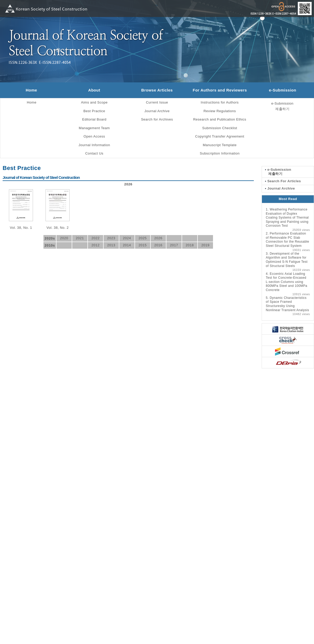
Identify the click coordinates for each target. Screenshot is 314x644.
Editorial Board (94, 119)
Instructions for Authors (220, 102)
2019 (205, 245)
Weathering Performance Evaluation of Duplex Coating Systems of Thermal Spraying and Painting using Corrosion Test (287, 218)
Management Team (94, 128)
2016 (158, 245)
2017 (174, 245)
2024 (127, 238)
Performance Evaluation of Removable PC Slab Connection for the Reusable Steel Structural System (288, 240)
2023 (111, 238)
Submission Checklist (220, 128)
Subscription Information (220, 153)
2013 (111, 245)
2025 (142, 238)
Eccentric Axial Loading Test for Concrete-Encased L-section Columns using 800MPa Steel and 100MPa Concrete (287, 282)
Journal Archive (157, 111)
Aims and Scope (94, 102)
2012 (95, 245)
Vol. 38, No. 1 (21, 228)
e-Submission (283, 90)
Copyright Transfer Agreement (220, 136)
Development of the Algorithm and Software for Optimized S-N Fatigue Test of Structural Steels (287, 260)
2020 (64, 238)
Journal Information (94, 145)
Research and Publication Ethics (220, 119)
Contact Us (94, 153)
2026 (158, 238)
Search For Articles (283, 181)
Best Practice (94, 111)
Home (31, 90)
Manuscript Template (220, 145)
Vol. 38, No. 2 (57, 228)
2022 (95, 238)
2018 (190, 245)
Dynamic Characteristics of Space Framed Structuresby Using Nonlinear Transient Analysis (287, 304)
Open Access (94, 136)
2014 (127, 245)
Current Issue (157, 102)
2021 (80, 238)
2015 (142, 245)
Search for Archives (157, 119)
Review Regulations (220, 111)
